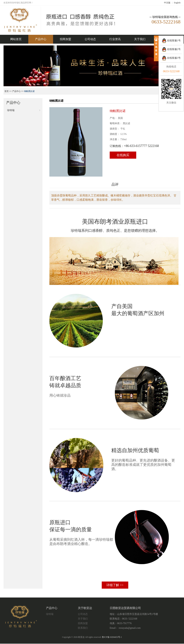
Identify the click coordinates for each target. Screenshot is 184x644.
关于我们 (140, 39)
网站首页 (16, 39)
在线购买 (123, 155)
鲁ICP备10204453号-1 (112, 637)
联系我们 (83, 628)
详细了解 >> (115, 585)
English (177, 3)
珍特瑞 (11, 110)
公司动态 (90, 39)
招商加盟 (65, 39)
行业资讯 (115, 39)
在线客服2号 (171, 49)
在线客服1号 (171, 41)
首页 (7, 91)
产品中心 (41, 39)
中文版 (167, 3)
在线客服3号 (171, 58)
